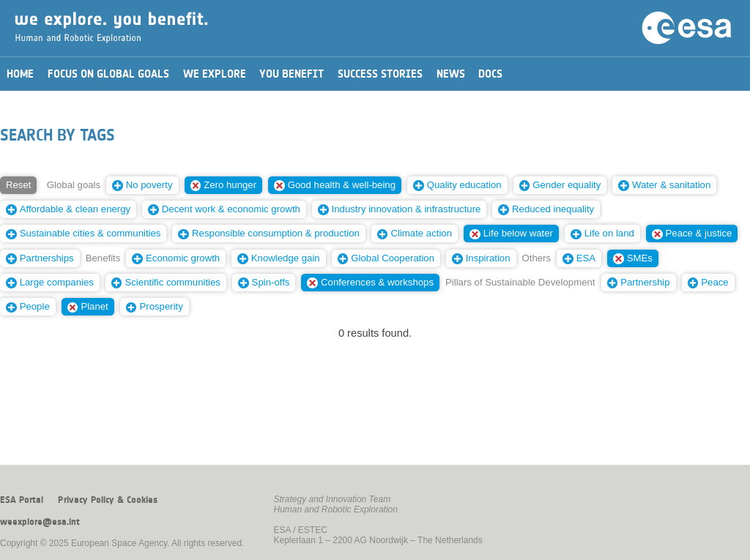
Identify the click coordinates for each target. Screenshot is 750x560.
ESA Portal (22, 500)
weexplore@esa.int (40, 522)
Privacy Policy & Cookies (108, 500)
